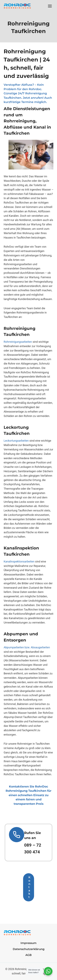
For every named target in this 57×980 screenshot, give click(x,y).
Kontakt (29, 887)
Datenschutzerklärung (29, 949)
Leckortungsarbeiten (16, 441)
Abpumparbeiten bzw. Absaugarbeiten (27, 647)
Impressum (28, 943)
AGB (28, 955)
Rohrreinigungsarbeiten (18, 342)
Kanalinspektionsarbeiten (19, 561)
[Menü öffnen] (50, 6)
